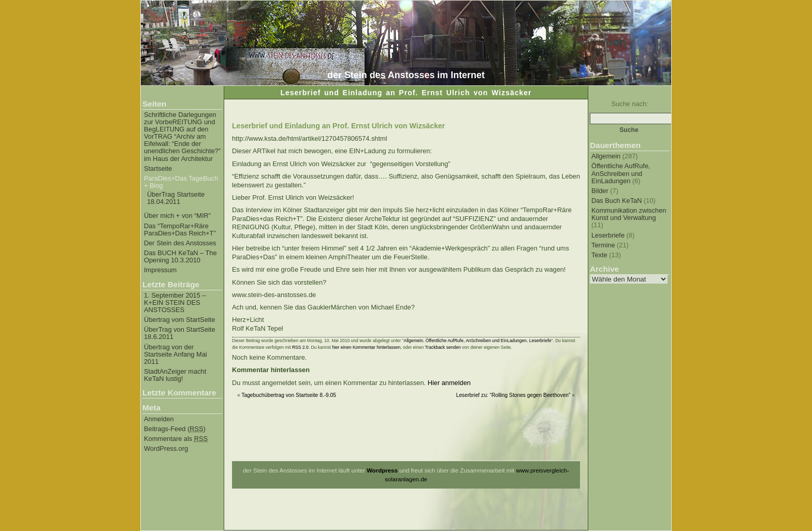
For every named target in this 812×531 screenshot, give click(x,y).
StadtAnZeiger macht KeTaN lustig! (175, 375)
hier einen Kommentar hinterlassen (366, 347)
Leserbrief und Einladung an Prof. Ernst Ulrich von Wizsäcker (338, 126)
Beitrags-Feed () (175, 429)
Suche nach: (629, 104)
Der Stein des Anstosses (180, 243)
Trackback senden (443, 347)
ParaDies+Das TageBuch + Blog (181, 182)
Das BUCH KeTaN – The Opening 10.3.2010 (180, 257)
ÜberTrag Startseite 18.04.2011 (176, 198)
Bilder (600, 191)
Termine (603, 245)
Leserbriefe (608, 235)
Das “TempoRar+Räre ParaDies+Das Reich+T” (180, 230)
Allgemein (606, 156)
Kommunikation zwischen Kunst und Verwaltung (629, 214)
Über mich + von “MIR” (177, 216)
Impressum (160, 270)
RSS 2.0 (300, 347)
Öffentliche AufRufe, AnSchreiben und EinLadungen (621, 173)
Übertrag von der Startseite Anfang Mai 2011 (176, 355)
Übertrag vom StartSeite (179, 320)
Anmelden (159, 419)
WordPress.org (166, 449)
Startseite (158, 169)
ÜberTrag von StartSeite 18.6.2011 (180, 333)
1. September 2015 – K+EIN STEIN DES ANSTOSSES (175, 303)
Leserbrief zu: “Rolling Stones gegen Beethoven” (513, 395)
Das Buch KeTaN (617, 201)
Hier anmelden (449, 383)
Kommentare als (176, 439)
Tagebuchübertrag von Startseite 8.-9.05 (289, 395)
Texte (599, 255)
